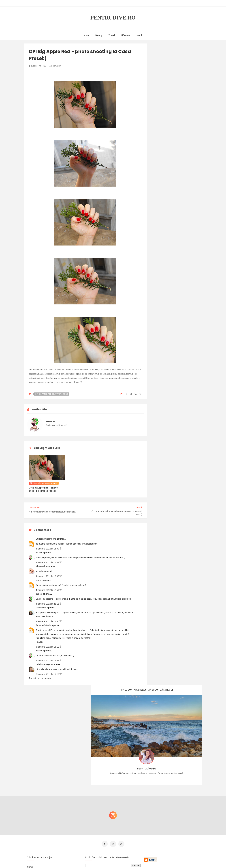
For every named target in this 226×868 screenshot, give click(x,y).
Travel (112, 35)
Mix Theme (139, 860)
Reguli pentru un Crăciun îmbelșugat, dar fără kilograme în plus (178, 804)
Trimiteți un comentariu (40, 678)
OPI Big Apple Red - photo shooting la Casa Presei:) (43, 489)
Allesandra (42, 566)
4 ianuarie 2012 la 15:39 (48, 562)
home (86, 35)
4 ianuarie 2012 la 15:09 (48, 549)
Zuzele (39, 553)
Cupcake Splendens (46, 539)
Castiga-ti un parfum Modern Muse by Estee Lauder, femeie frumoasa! (177, 774)
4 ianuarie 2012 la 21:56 (48, 621)
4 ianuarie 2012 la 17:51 (48, 590)
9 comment (55, 66)
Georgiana (41, 608)
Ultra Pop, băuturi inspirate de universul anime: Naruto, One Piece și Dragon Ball (177, 835)
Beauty (99, 35)
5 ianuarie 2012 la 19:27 (48, 674)
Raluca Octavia (44, 625)
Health (139, 35)
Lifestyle (125, 35)
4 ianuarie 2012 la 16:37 (48, 576)
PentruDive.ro (113, 18)
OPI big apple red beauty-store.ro (52, 394)
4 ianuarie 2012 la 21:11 (48, 604)
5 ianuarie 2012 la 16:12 (48, 647)
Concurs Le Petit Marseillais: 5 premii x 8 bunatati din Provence (178, 789)
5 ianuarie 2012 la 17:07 (48, 661)
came (39, 580)
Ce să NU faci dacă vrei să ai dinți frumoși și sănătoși (176, 819)
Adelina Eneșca (44, 664)
